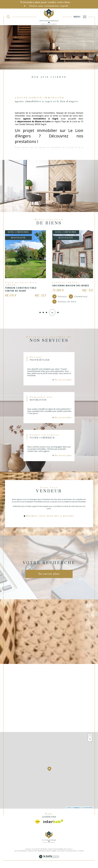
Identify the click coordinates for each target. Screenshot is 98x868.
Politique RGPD (71, 852)
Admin (54, 852)
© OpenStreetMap (87, 809)
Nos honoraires (21, 852)
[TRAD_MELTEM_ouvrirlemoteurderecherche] (8, 17)
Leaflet (69, 809)
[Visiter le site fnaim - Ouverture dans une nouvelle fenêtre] (37, 823)
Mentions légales (44, 852)
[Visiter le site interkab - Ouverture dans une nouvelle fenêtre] (53, 822)
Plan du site (32, 852)
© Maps (76, 809)
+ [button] (90, 737)
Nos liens (61, 852)
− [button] (90, 741)
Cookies (81, 852)
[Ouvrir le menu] (80, 17)
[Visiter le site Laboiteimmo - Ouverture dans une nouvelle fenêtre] (49, 860)
